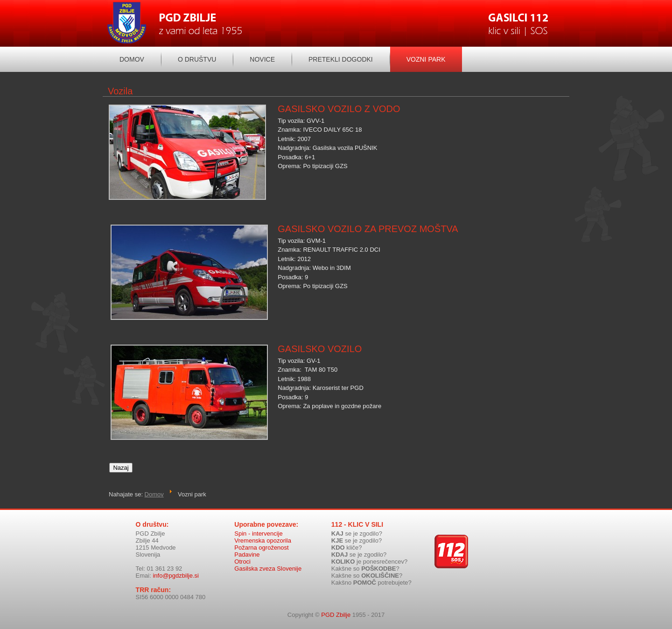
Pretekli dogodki (341, 59)
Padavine (247, 555)
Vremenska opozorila (263, 541)
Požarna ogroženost (261, 548)
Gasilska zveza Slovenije (268, 569)
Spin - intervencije (258, 534)
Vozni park (426, 59)
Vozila (120, 91)
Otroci (242, 562)
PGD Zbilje (336, 615)
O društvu (197, 59)
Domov (132, 59)
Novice (262, 59)
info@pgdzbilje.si (175, 576)
